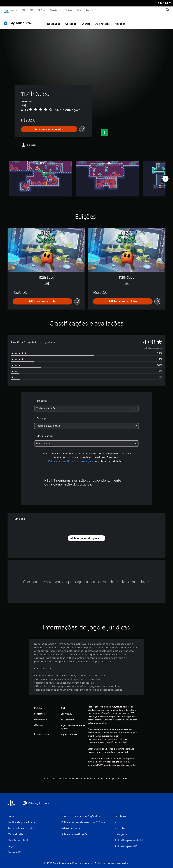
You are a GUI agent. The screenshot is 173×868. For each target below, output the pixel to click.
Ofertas (86, 20)
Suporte (90, 10)
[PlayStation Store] (19, 20)
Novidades (54, 20)
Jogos (14, 10)
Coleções (71, 20)
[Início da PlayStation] (6, 10)
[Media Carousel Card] (41, 175)
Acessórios (55, 10)
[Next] (165, 175)
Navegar (120, 20)
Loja (79, 10)
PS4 (31, 10)
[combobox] (86, 405)
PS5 (23, 10)
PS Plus (41, 10)
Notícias (68, 10)
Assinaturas (103, 20)
